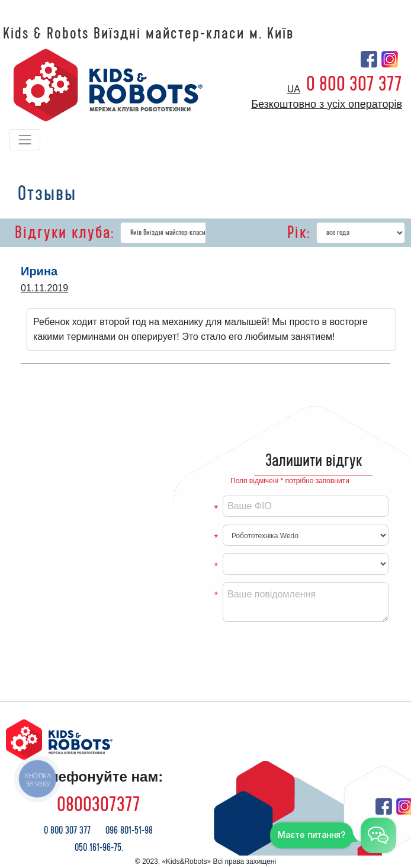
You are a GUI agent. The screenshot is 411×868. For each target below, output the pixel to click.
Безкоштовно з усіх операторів (327, 104)
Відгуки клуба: (65, 233)
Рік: (299, 233)
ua (294, 89)
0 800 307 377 (354, 84)
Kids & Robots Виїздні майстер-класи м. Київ (148, 34)
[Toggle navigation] (25, 140)
